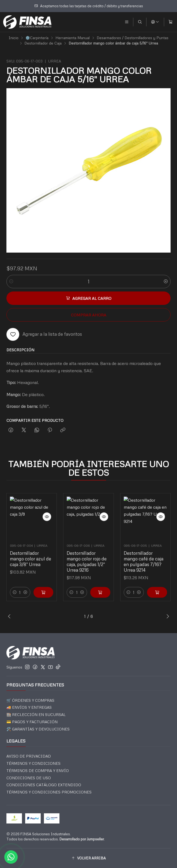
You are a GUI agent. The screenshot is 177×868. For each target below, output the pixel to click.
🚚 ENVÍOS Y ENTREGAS (29, 707)
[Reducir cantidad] (11, 282)
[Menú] (127, 22)
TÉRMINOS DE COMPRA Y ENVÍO (38, 771)
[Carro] (171, 22)
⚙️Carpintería (37, 38)
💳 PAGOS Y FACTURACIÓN (32, 722)
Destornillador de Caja (43, 43)
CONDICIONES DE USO (29, 778)
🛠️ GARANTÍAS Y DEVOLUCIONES (38, 729)
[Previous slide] (10, 616)
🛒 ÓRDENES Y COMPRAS (30, 700)
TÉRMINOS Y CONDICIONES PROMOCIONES (49, 792)
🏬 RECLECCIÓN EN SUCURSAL (36, 714)
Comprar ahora (89, 315)
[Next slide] (167, 616)
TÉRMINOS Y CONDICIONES (33, 763)
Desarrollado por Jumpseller (82, 839)
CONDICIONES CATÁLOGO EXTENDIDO (44, 785)
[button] (88, 858)
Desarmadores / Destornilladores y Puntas (133, 38)
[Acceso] (155, 22)
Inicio (14, 38)
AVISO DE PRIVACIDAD (29, 756)
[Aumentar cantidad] (166, 282)
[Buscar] (140, 22)
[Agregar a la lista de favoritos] (44, 334)
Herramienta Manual (73, 38)
